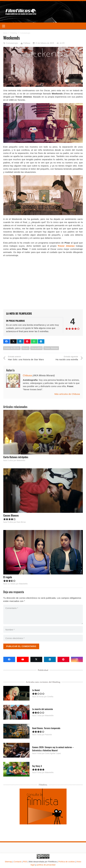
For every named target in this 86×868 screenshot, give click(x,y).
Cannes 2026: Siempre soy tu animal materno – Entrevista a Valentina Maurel (53, 749)
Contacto (18, 862)
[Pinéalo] (27, 341)
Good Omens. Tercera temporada (46, 728)
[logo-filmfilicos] (21, 12)
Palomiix (48, 735)
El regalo (8, 577)
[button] (4, 26)
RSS (25, 862)
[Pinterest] (63, 659)
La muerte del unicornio (42, 709)
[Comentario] (43, 615)
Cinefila (50, 697)
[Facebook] (9, 659)
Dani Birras (21, 522)
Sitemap (8, 862)
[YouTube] (23, 659)
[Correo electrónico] (43, 638)
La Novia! (36, 690)
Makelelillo (21, 460)
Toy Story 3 (37, 766)
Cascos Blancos (11, 515)
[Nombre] (43, 630)
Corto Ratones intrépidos (16, 457)
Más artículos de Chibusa (67, 394)
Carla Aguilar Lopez (53, 753)
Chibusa (27, 43)
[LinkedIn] (50, 659)
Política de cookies (67, 862)
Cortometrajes (12, 43)
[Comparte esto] (7, 341)
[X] (36, 659)
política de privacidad (46, 865)
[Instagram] (77, 659)
